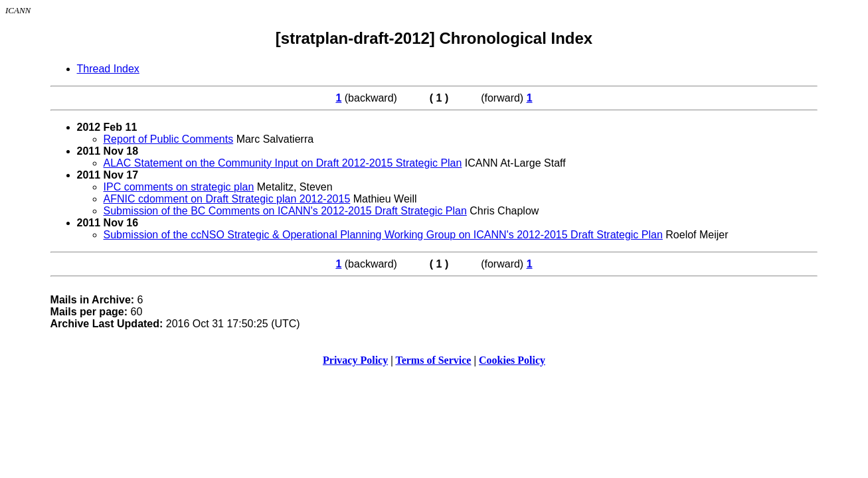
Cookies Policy (512, 360)
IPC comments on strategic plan (179, 187)
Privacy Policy (355, 360)
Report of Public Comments (169, 139)
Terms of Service (433, 360)
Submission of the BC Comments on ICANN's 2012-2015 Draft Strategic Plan (285, 211)
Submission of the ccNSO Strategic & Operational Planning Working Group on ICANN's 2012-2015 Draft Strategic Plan (383, 235)
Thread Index (108, 69)
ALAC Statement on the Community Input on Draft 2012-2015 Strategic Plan (283, 163)
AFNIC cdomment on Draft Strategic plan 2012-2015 (227, 199)
